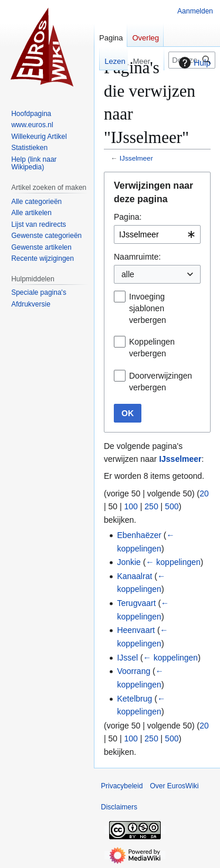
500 (172, 506)
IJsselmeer (136, 158)
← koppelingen (173, 562)
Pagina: (128, 217)
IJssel (127, 658)
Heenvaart (136, 630)
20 (204, 493)
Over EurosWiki (174, 786)
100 (131, 506)
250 (151, 506)
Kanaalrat (134, 576)
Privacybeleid (122, 786)
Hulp (193, 63)
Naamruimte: (137, 257)
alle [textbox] (128, 274)
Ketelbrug (134, 699)
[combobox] (157, 234)
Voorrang (133, 671)
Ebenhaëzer (139, 535)
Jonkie (128, 562)
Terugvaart (136, 603)
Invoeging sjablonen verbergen (148, 308)
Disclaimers (119, 807)
